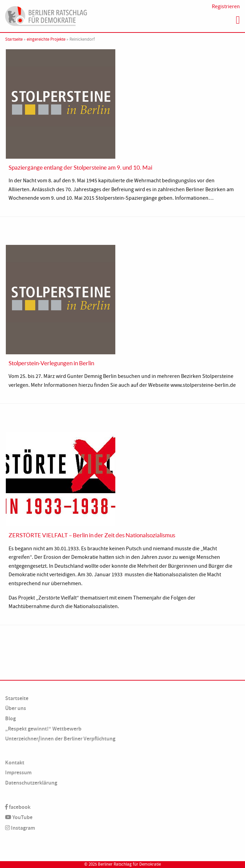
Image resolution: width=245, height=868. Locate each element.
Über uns (16, 708)
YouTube (19, 817)
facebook (18, 807)
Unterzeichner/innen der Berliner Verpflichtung (60, 739)
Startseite (14, 39)
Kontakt (15, 762)
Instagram (20, 828)
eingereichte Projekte (46, 39)
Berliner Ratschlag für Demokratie (129, 864)
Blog (10, 718)
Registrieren (226, 6)
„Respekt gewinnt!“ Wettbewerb (43, 729)
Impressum (18, 772)
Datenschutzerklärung (31, 783)
